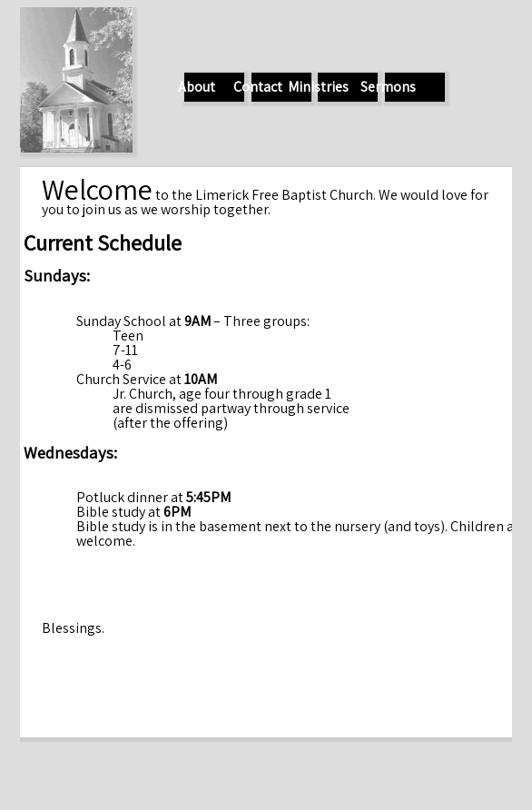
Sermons (388, 87)
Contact (258, 87)
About (197, 87)
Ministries (318, 87)
